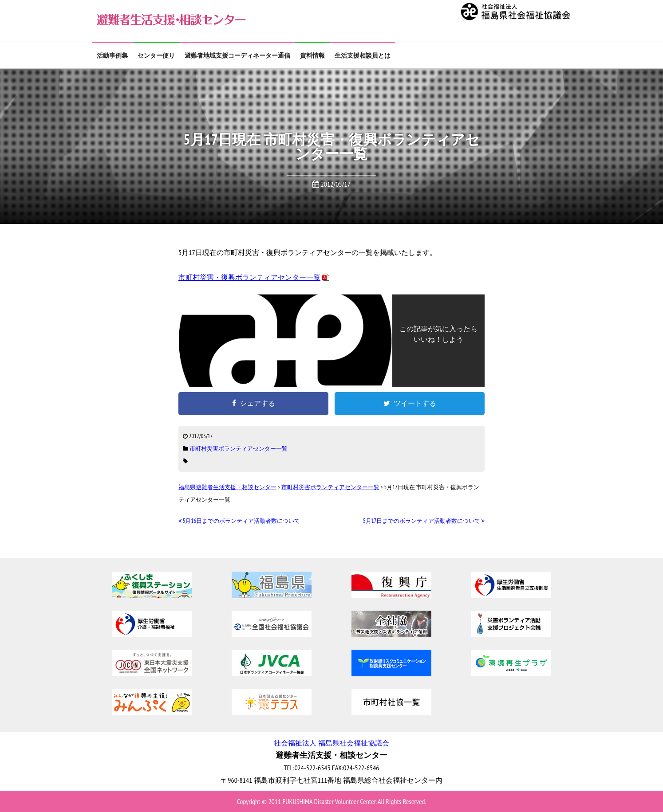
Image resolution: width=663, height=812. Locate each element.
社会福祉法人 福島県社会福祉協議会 (331, 743)
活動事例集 (112, 55)
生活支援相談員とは (363, 55)
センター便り (156, 55)
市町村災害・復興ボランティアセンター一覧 (249, 277)
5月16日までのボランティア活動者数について (239, 521)
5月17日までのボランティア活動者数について (424, 521)
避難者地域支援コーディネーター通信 (237, 55)
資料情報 (312, 55)
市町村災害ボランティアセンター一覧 (239, 449)
